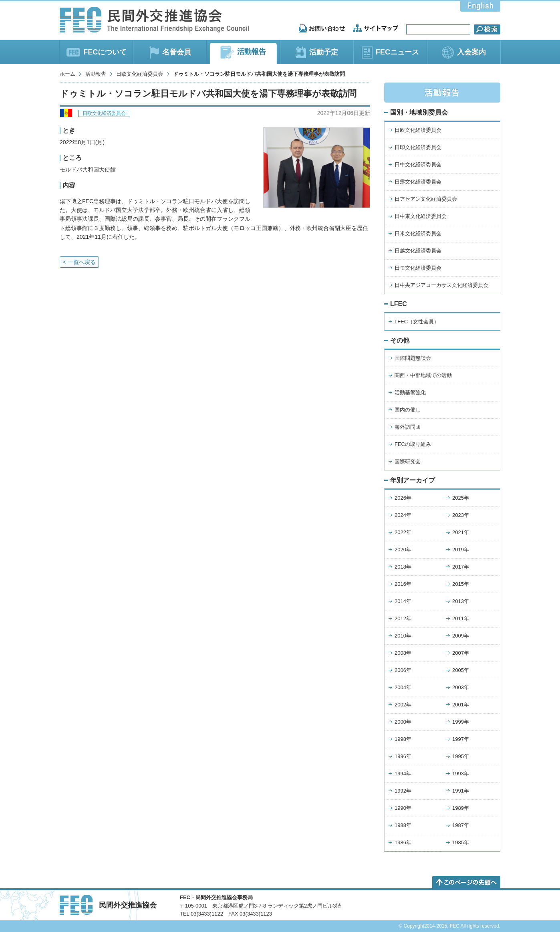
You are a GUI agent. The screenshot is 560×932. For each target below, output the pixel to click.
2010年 (403, 636)
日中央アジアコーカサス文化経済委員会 (441, 285)
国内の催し (408, 410)
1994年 (403, 774)
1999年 (461, 722)
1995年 (461, 756)
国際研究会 (408, 461)
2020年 (403, 550)
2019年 (461, 550)
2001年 (461, 705)
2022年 (403, 532)
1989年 (461, 808)
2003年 (461, 687)
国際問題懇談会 (413, 358)
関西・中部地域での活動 (423, 375)
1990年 (403, 808)
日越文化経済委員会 (418, 251)
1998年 (403, 739)
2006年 (403, 670)
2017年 (461, 567)
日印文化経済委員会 (418, 147)
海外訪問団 (408, 427)
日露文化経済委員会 (418, 182)
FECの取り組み (413, 444)
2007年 (461, 653)
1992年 (403, 791)
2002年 (403, 705)
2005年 (461, 670)
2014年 (403, 601)
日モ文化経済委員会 (418, 268)
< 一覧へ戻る (79, 262)
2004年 (403, 687)
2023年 (461, 515)
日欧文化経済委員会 (140, 74)
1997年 (461, 739)
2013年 (461, 601)
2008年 (403, 653)
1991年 (461, 791)
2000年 (403, 722)
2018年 (403, 567)
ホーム (67, 74)
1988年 (403, 825)
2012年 (403, 618)
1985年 (461, 842)
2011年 (461, 618)
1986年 (403, 842)
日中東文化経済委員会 (421, 216)
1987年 (461, 825)
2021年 (461, 532)
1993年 (461, 774)
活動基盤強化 (410, 392)
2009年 (461, 636)
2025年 (461, 498)
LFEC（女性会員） (417, 322)
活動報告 (96, 74)
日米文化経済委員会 (418, 233)
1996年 (403, 756)
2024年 (403, 515)
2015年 (461, 584)
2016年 (403, 584)
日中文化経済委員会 (418, 164)
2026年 (403, 498)
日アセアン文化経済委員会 (426, 199)
